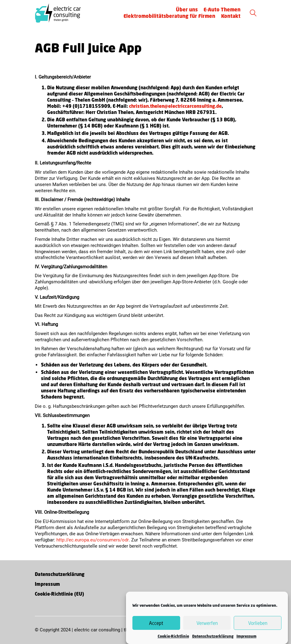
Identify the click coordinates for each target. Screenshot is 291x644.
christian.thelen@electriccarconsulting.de (175, 106)
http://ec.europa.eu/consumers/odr (93, 540)
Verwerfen (207, 625)
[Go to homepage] (58, 13)
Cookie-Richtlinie (173, 638)
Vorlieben (258, 625)
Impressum (247, 638)
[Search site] (253, 14)
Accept (156, 625)
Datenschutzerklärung (213, 638)
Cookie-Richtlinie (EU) (59, 594)
